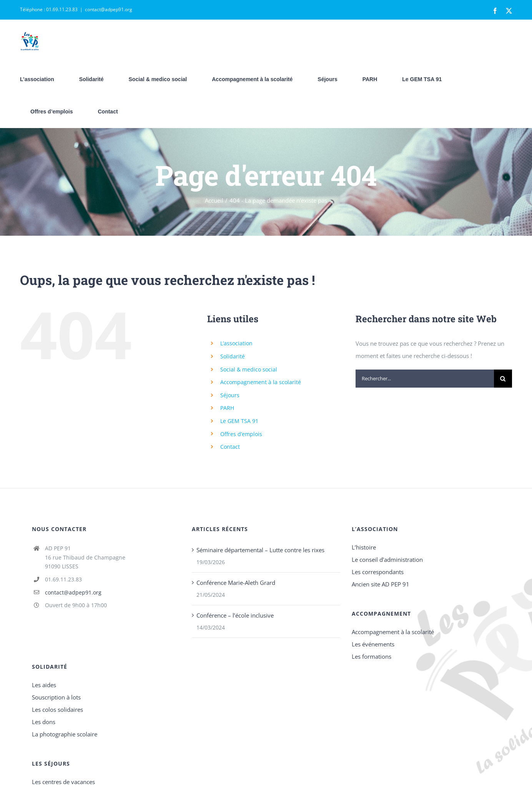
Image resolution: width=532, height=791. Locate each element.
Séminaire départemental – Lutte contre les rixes (260, 550)
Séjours (230, 395)
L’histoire (364, 547)
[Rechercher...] (425, 379)
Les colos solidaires (57, 709)
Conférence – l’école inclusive (235, 615)
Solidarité (233, 356)
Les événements (373, 644)
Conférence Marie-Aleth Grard (236, 583)
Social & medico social (249, 369)
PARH (227, 408)
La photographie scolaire (65, 734)
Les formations (372, 656)
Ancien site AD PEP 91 (381, 584)
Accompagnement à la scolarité (261, 382)
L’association (236, 343)
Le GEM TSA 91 (239, 421)
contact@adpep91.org (109, 9)
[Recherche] (503, 379)
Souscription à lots (56, 697)
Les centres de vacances (63, 782)
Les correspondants (378, 572)
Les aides (44, 685)
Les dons (44, 722)
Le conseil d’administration (387, 560)
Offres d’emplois (241, 434)
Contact (230, 447)
